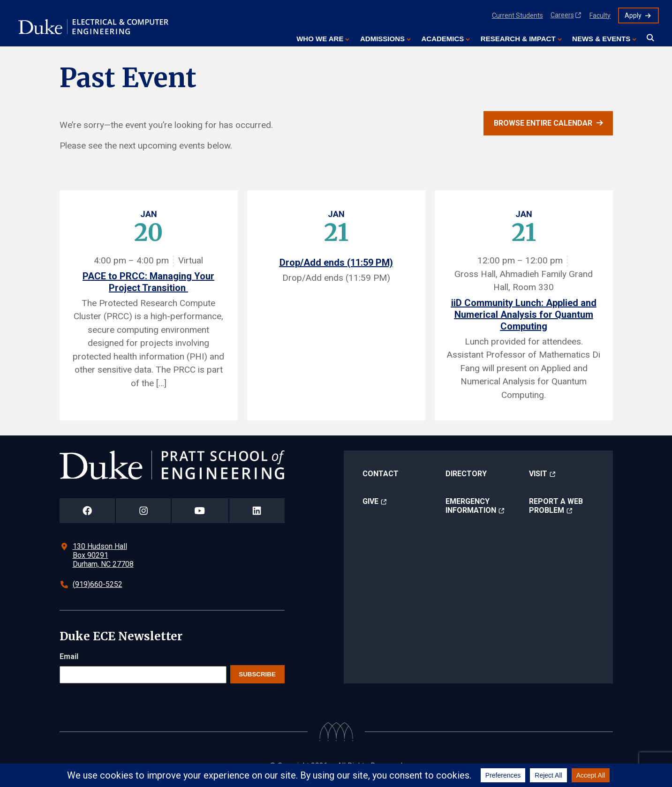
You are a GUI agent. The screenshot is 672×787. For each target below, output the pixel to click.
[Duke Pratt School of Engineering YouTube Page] (200, 511)
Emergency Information (471, 506)
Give (370, 501)
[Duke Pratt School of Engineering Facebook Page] (87, 511)
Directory (466, 474)
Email (69, 656)
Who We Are (320, 39)
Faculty (600, 15)
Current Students (517, 15)
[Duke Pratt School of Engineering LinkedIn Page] (257, 511)
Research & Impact (518, 39)
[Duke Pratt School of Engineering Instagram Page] (143, 511)
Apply (633, 15)
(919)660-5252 (98, 584)
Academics (442, 39)
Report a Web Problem (556, 506)
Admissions (382, 39)
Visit (538, 474)
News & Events (601, 39)
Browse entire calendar (543, 123)
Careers (562, 15)
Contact (381, 474)
